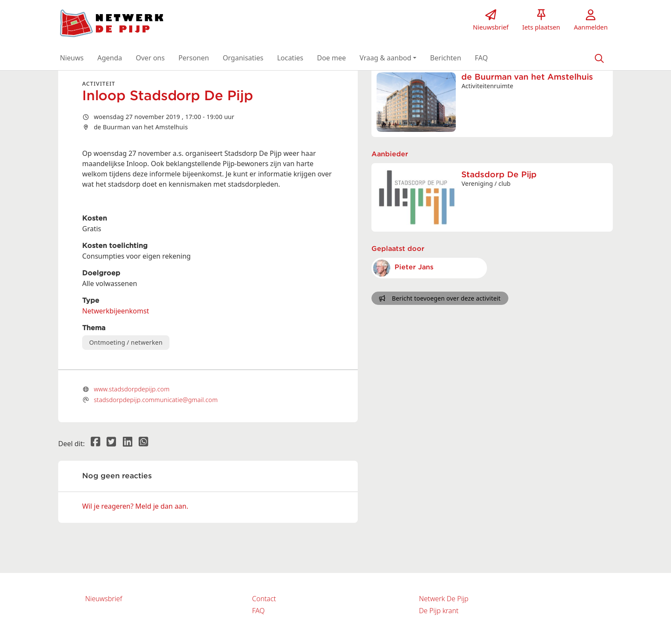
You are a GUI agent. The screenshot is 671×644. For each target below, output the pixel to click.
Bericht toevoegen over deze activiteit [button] (440, 298)
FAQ (258, 611)
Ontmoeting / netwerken (126, 342)
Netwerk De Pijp (444, 599)
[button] (72, 58)
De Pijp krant (439, 611)
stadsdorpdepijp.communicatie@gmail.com (156, 400)
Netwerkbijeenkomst (116, 311)
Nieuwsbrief (104, 599)
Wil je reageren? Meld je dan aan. (135, 506)
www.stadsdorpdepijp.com (132, 389)
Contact (264, 599)
